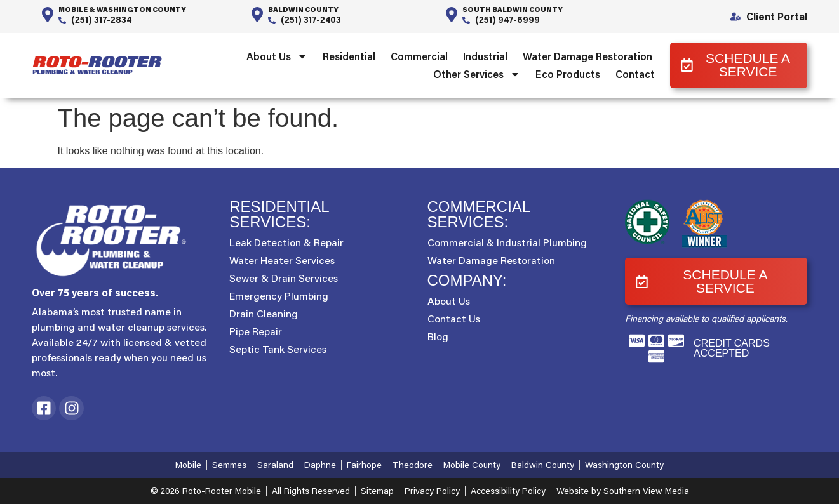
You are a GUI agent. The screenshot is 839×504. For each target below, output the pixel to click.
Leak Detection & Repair (286, 242)
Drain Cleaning (264, 314)
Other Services (477, 74)
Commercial (419, 56)
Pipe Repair (256, 331)
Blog (438, 336)
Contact (635, 74)
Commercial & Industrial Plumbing (507, 242)
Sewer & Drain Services (284, 278)
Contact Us (454, 319)
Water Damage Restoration (587, 56)
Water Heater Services (282, 260)
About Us (277, 56)
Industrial (485, 56)
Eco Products (568, 74)
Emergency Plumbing (279, 296)
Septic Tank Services (278, 349)
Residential (349, 56)
